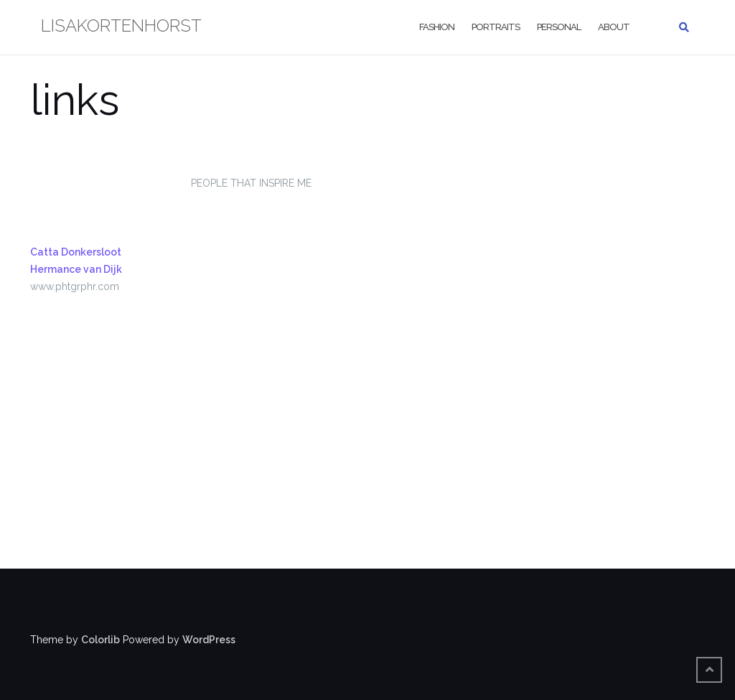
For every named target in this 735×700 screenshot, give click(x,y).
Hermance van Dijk (76, 269)
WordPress (209, 640)
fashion (437, 27)
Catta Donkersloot (76, 252)
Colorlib (100, 640)
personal (559, 27)
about (614, 27)
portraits (496, 27)
